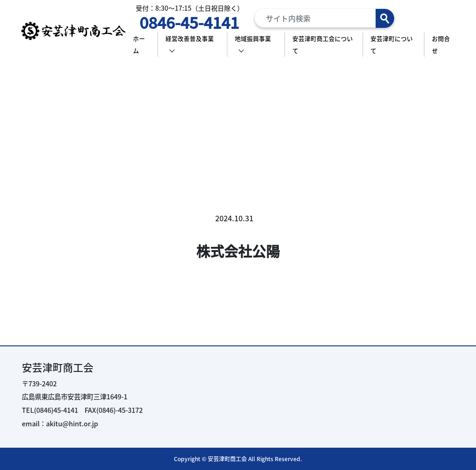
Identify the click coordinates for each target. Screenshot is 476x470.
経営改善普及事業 (190, 38)
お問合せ (441, 44)
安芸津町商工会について (323, 44)
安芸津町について (392, 44)
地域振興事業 (253, 38)
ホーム (139, 44)
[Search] (324, 18)
